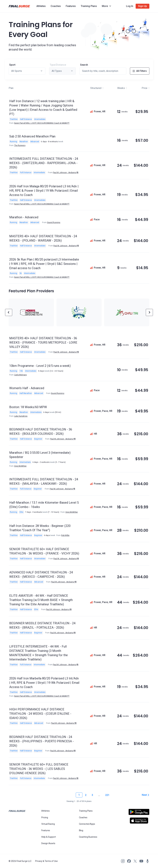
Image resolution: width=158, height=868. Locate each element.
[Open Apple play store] (139, 821)
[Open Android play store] (139, 813)
